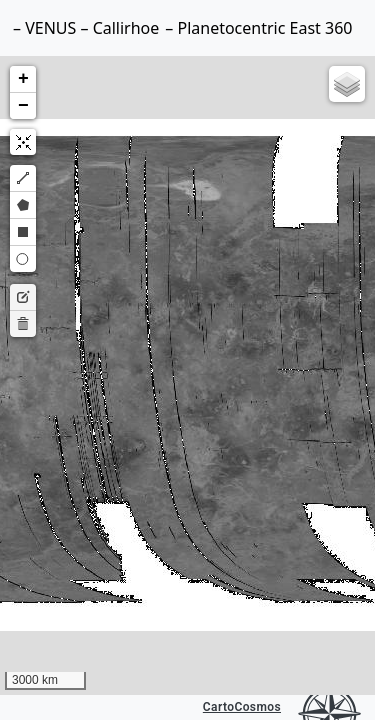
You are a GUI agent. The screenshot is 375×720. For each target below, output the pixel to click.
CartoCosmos (242, 707)
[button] (23, 79)
